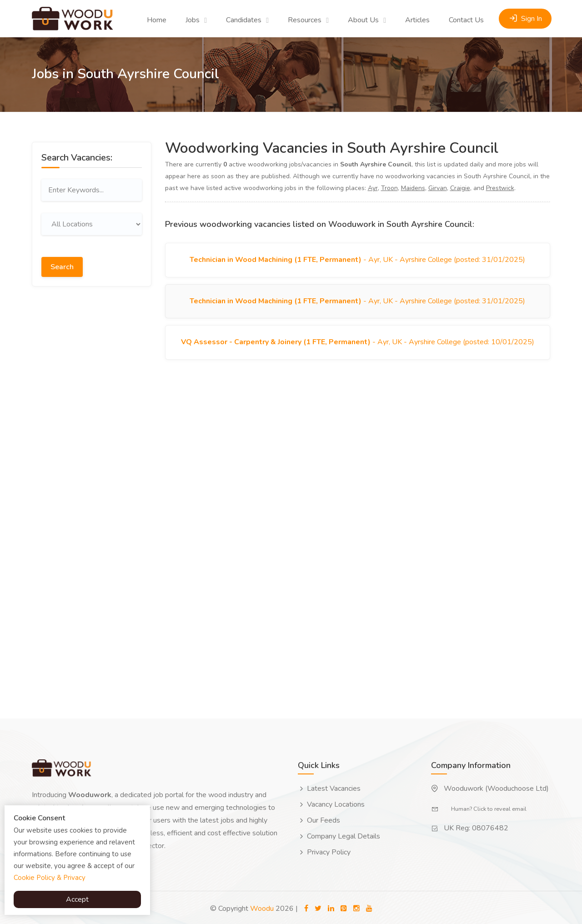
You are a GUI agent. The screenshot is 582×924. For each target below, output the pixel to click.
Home (157, 20)
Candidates (244, 20)
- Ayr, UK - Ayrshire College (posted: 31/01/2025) (357, 261)
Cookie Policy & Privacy (50, 878)
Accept (77, 899)
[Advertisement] (92, 434)
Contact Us (466, 20)
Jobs (193, 20)
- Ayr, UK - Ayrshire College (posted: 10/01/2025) (358, 346)
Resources (305, 20)
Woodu (262, 906)
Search (62, 265)
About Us (363, 20)
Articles (417, 20)
